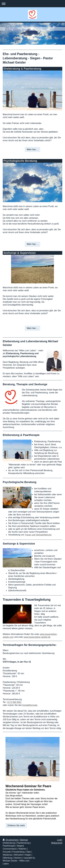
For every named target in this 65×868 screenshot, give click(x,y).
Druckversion (11, 840)
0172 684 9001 (14, 702)
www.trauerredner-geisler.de (37, 637)
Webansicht (57, 843)
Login (60, 840)
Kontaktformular (30, 705)
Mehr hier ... (32, 149)
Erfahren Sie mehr (16, 825)
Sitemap (24, 840)
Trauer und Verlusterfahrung (38, 535)
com (11, 637)
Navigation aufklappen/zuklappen (32, 4)
